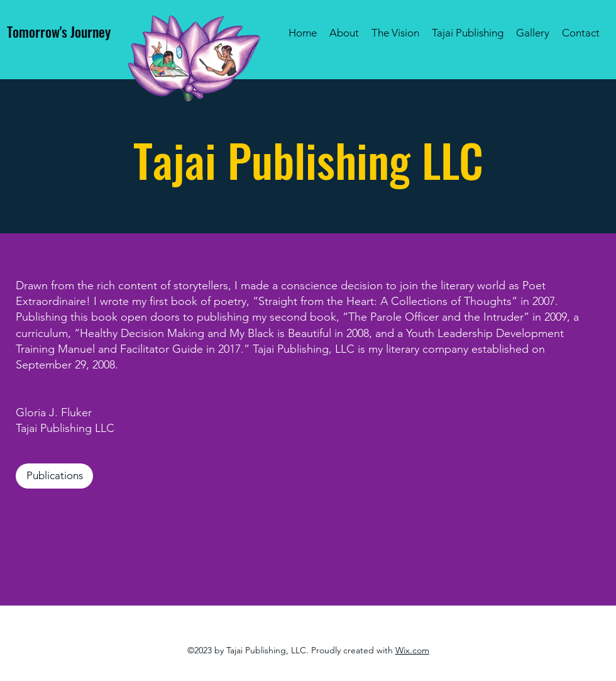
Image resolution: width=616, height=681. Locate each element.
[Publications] (54, 476)
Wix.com (412, 650)
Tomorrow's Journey (59, 31)
